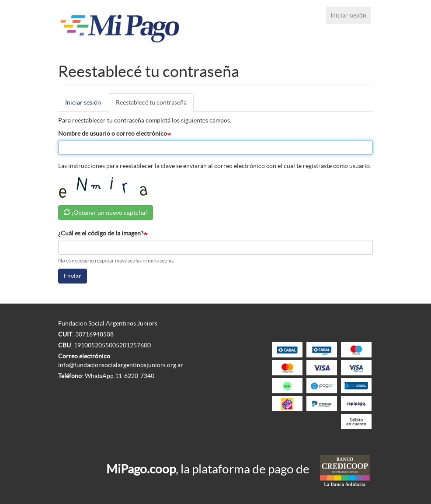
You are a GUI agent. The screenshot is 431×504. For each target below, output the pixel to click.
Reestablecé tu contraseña (155, 105)
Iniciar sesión (348, 15)
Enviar (73, 276)
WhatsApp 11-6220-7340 (120, 376)
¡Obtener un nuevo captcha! (109, 213)
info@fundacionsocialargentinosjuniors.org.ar (121, 365)
